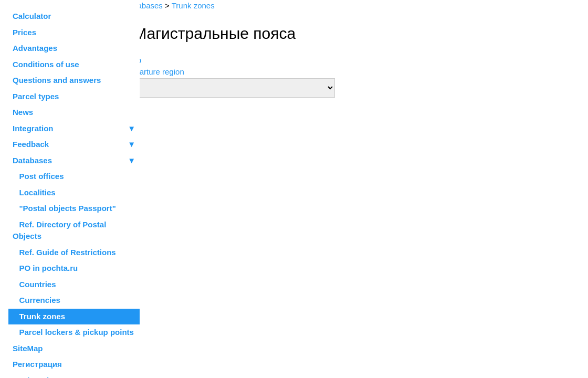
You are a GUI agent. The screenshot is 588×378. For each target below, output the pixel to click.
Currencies (36, 300)
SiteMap (28, 348)
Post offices (38, 176)
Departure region (178, 72)
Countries (34, 284)
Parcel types (36, 96)
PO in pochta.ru (45, 268)
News (23, 112)
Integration (74, 129)
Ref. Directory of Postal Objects (59, 230)
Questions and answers (57, 80)
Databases (32, 160)
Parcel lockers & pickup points (73, 332)
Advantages (35, 48)
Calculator (32, 16)
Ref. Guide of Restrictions (64, 252)
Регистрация (37, 364)
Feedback (74, 145)
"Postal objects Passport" (64, 208)
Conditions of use (46, 64)
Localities (34, 192)
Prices (24, 32)
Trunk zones (39, 316)
